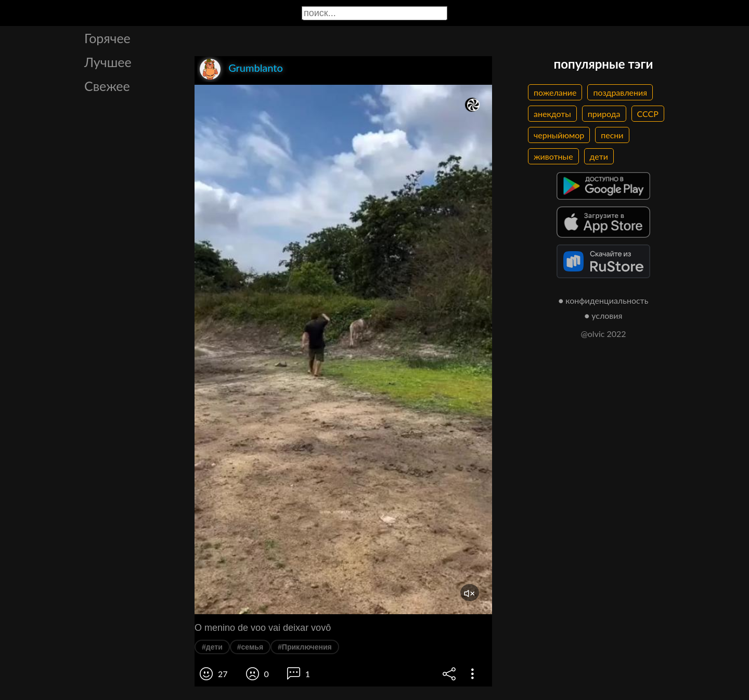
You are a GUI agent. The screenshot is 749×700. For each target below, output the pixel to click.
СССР (648, 114)
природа (604, 114)
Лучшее (108, 62)
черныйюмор (559, 135)
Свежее (107, 86)
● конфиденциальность (604, 300)
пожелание (555, 92)
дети (599, 156)
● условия (604, 315)
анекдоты (552, 114)
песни (612, 135)
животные (553, 156)
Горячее (107, 38)
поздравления (620, 92)
